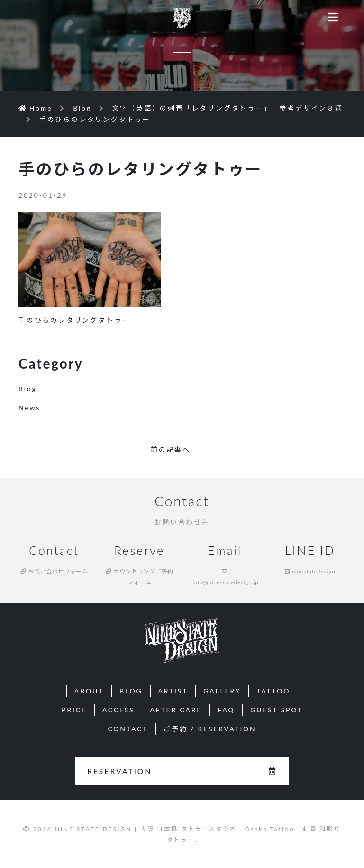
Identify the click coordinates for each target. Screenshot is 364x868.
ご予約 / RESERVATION (210, 729)
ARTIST (173, 691)
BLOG (131, 691)
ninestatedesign (310, 571)
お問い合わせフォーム (54, 571)
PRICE (74, 710)
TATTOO (273, 691)
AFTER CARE (176, 710)
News (29, 408)
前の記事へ (171, 449)
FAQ (226, 710)
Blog (28, 389)
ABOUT (89, 691)
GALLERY (222, 691)
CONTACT (128, 729)
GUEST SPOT (277, 710)
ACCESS (118, 710)
